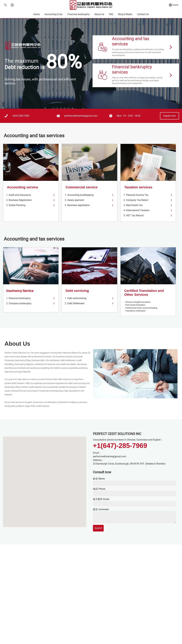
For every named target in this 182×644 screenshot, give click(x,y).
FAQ (111, 14)
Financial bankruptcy (78, 14)
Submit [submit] (98, 528)
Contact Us (143, 14)
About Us (99, 14)
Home (36, 14)
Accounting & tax (53, 14)
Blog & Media (125, 14)
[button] (169, 116)
